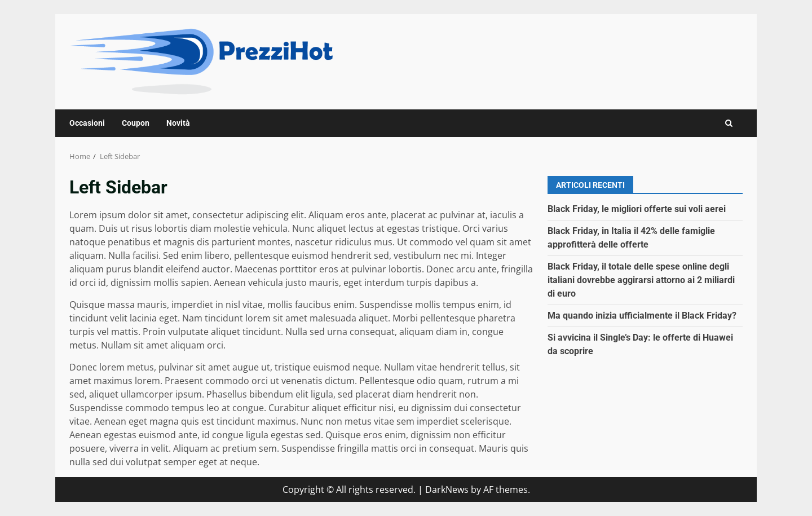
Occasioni (87, 123)
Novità (178, 123)
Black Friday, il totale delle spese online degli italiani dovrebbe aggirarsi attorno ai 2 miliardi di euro (641, 280)
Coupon (136, 123)
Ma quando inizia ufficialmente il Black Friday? (642, 316)
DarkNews (447, 489)
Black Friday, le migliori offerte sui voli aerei (637, 209)
